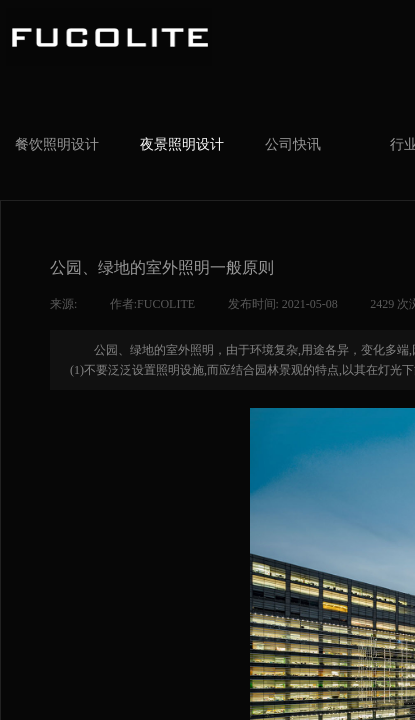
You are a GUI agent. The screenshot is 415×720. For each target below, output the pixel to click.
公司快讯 (293, 144)
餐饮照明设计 (57, 144)
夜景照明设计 (182, 144)
